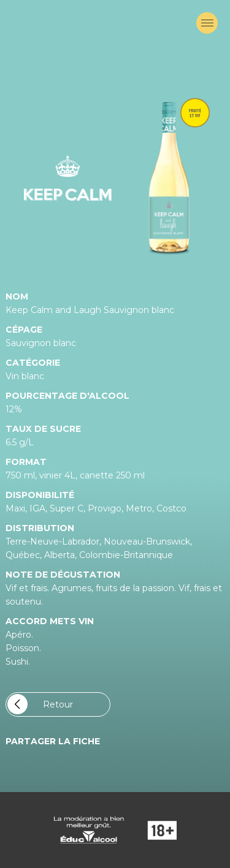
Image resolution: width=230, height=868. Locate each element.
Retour (40, 704)
